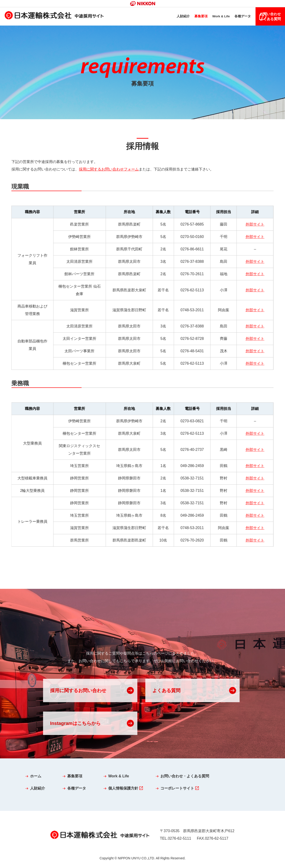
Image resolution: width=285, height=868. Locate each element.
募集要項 (189, 17)
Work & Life (210, 17)
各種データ (234, 17)
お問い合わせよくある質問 (270, 17)
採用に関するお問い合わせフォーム (109, 170)
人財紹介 (170, 17)
